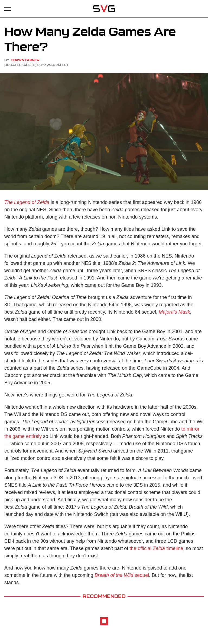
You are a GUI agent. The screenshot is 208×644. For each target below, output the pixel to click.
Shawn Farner (25, 60)
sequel (122, 575)
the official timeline (156, 548)
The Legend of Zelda (27, 202)
